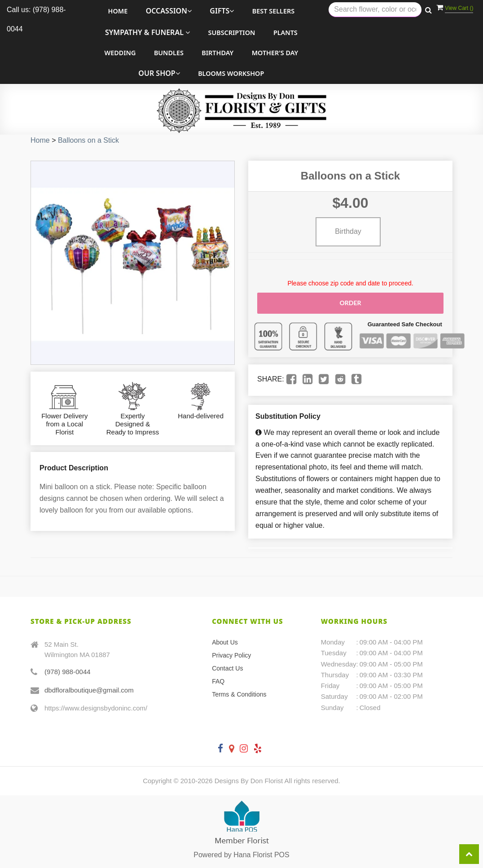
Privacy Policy (231, 655)
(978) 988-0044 (68, 672)
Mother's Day (275, 53)
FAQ (218, 681)
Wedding (120, 53)
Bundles (169, 53)
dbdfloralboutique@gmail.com (89, 690)
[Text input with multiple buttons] (375, 10)
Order (350, 303)
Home (118, 11)
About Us (225, 642)
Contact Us (227, 668)
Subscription (231, 33)
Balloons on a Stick (88, 140)
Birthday (217, 53)
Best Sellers (273, 11)
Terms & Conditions (239, 694)
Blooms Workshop (231, 73)
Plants (285, 33)
